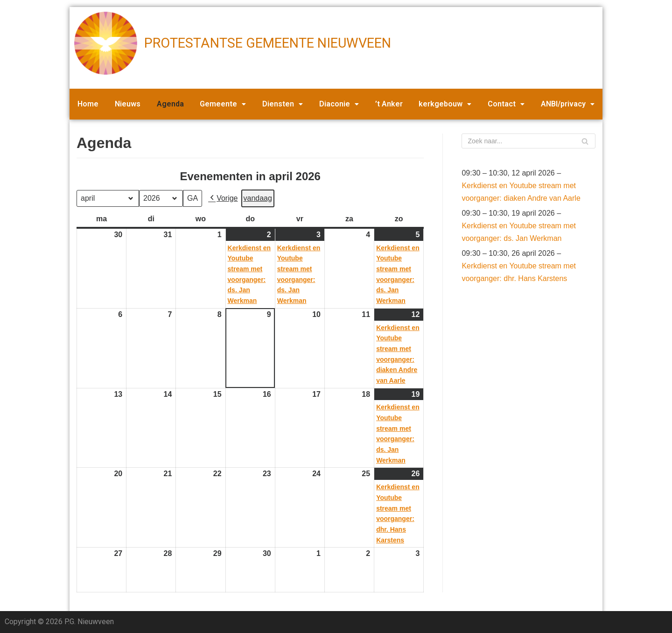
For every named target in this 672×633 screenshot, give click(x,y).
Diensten (283, 104)
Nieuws (128, 104)
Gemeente (223, 104)
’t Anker (389, 104)
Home (88, 104)
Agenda (170, 104)
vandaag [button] (258, 198)
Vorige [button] (223, 198)
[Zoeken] (528, 141)
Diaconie (339, 104)
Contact (506, 104)
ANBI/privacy (568, 104)
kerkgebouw (445, 104)
